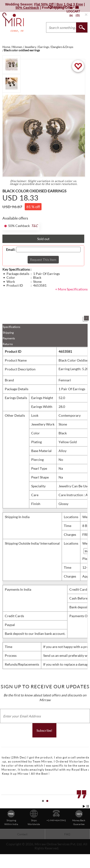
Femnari (65, 380)
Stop (88, 806)
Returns (8, 344)
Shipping (8, 333)
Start (84, 806)
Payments (9, 338)
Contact (22, 834)
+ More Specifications (71, 289)
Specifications (11, 327)
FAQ (67, 834)
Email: (11, 250)
